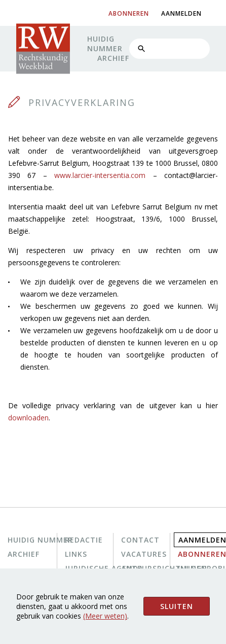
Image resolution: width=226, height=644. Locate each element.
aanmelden (181, 13)
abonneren (129, 13)
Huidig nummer (105, 44)
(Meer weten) (105, 616)
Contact (140, 540)
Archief (113, 58)
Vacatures (144, 554)
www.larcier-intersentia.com (100, 175)
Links (76, 554)
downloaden (28, 418)
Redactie (84, 540)
